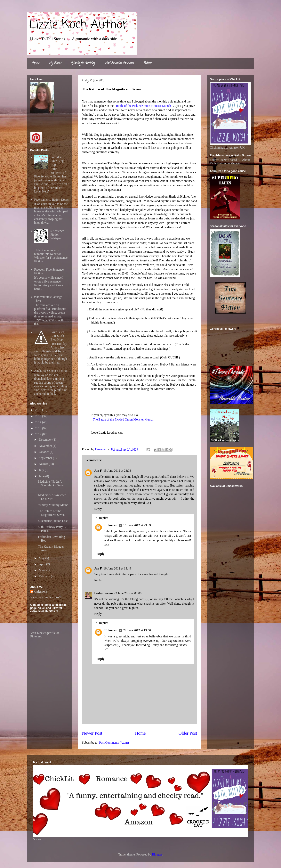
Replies (104, 518)
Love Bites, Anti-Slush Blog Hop (58, 336)
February (45, 576)
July (42, 470)
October (44, 452)
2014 (39, 422)
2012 (39, 434)
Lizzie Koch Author (78, 25)
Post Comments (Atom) (114, 743)
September (46, 458)
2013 (39, 428)
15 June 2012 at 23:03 (117, 471)
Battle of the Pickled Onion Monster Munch (143, 106)
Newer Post (92, 733)
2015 (39, 416)
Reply (98, 509)
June (42, 476)
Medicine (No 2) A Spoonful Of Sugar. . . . (53, 485)
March (43, 570)
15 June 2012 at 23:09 (137, 525)
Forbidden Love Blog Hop (57, 161)
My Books (55, 63)
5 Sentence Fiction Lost (53, 521)
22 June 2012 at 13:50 (137, 630)
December (46, 440)
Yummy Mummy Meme (53, 505)
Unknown (111, 525)
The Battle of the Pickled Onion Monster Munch (123, 419)
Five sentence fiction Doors (51, 200)
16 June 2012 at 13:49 (117, 568)
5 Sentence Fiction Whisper (57, 235)
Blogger (157, 854)
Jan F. (98, 471)
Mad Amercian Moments (119, 63)
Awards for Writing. (83, 63)
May (42, 558)
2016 (39, 410)
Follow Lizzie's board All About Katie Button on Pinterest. (230, 162)
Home (36, 63)
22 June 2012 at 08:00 (128, 593)
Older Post (188, 733)
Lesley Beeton (104, 593)
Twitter (148, 63)
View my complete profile (47, 597)
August (44, 464)
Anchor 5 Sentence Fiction (51, 371)
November (46, 446)
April (43, 564)
